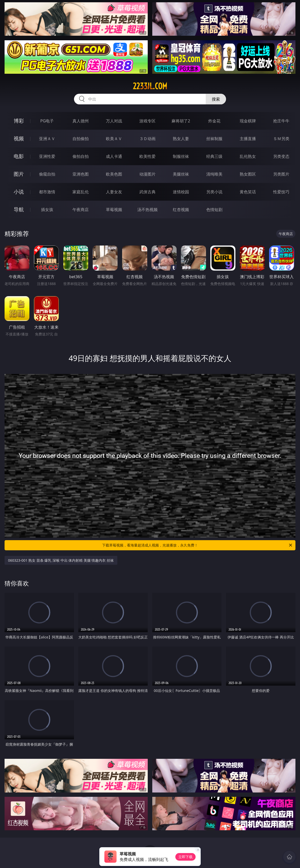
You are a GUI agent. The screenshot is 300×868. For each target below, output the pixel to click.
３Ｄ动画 (147, 139)
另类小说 (214, 192)
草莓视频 (114, 210)
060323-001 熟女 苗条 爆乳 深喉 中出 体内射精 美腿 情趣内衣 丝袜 (61, 560)
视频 (19, 138)
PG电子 (47, 121)
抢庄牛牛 (281, 121)
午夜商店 (81, 210)
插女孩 (47, 210)
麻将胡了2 (181, 121)
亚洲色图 (81, 174)
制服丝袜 (181, 156)
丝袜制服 (214, 139)
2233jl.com (150, 86)
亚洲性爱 (47, 156)
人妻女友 (114, 192)
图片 (19, 174)
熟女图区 (248, 174)
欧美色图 (114, 174)
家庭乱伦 (81, 192)
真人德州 (81, 121)
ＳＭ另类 (281, 139)
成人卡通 (114, 156)
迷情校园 (181, 192)
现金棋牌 (248, 121)
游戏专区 (147, 121)
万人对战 (114, 121)
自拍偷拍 (81, 139)
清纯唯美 (214, 174)
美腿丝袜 (181, 174)
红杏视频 (181, 210)
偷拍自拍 (81, 156)
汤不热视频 (147, 210)
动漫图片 (147, 174)
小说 (19, 192)
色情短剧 (214, 210)
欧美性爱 (147, 156)
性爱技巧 (281, 192)
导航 (19, 209)
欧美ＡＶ (114, 139)
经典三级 (214, 156)
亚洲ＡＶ (47, 139)
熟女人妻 (181, 139)
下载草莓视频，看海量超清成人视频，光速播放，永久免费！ (198, 545)
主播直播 (248, 139)
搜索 (216, 99)
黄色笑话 (248, 192)
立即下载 (185, 857)
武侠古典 (147, 192)
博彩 (19, 121)
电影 (19, 156)
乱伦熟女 (248, 156)
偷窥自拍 (47, 174)
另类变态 (281, 156)
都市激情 (47, 192)
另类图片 (281, 174)
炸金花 (214, 121)
